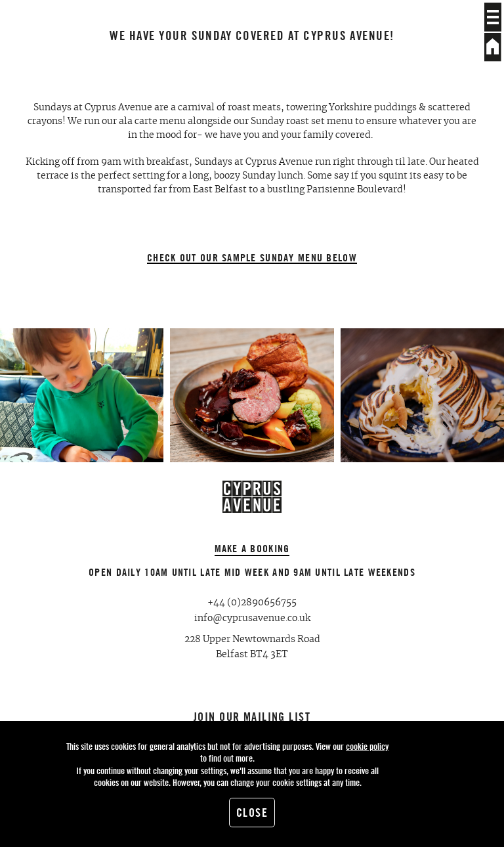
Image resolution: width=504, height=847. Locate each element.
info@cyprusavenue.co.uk (252, 619)
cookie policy (367, 746)
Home (493, 47)
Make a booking (252, 548)
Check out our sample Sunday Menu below (252, 258)
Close (252, 813)
